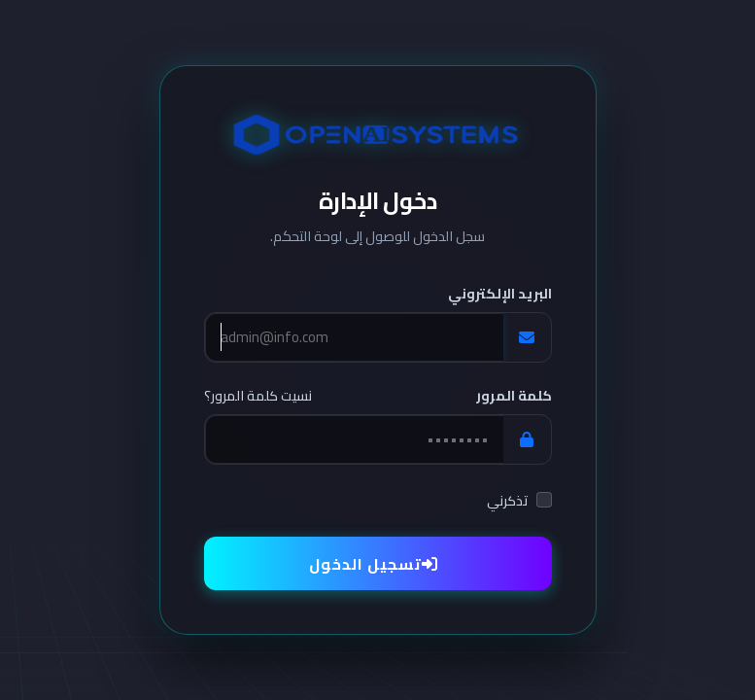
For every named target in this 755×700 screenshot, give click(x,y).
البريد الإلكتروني (500, 294)
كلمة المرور (514, 396)
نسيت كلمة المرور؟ (258, 397)
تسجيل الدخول (374, 564)
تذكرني (508, 501)
